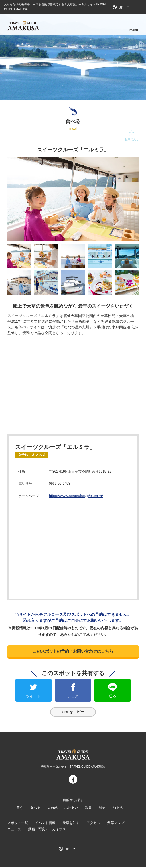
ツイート (33, 698)
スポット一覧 (18, 824)
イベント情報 (45, 824)
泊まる (118, 809)
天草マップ (116, 824)
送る (113, 698)
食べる (35, 809)
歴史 (102, 809)
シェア (73, 698)
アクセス (93, 824)
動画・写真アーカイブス (47, 831)
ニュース (14, 831)
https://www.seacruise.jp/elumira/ (76, 496)
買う (20, 809)
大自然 (52, 809)
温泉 (88, 809)
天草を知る (71, 824)
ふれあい (71, 809)
